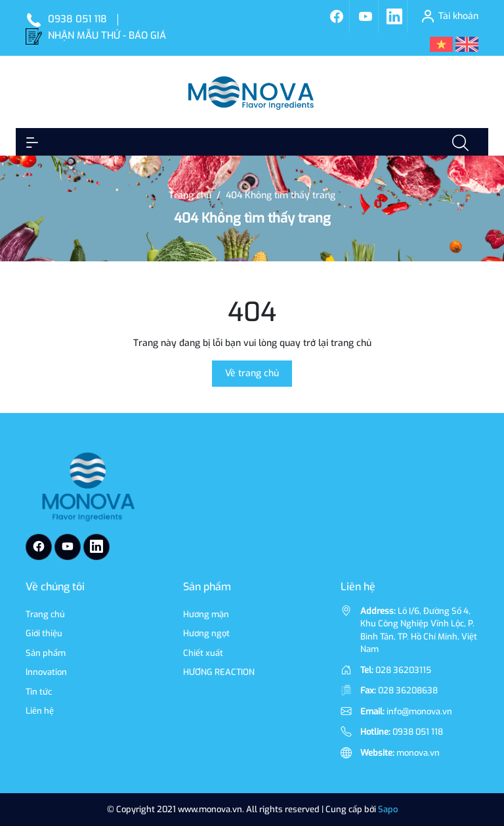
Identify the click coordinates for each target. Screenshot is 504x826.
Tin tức (39, 692)
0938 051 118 (77, 19)
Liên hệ (40, 711)
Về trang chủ (252, 373)
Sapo (388, 809)
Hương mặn (206, 614)
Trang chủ (45, 614)
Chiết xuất (203, 653)
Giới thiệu (44, 633)
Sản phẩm (46, 653)
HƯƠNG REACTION (219, 672)
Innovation (46, 672)
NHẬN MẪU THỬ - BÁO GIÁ (107, 35)
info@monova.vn (419, 711)
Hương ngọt (206, 633)
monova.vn (418, 753)
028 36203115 (403, 670)
